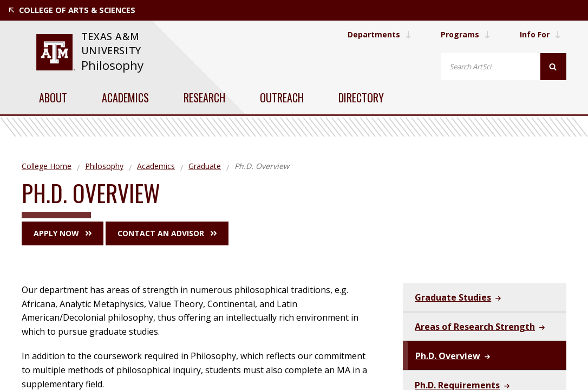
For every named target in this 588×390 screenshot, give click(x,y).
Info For (540, 34)
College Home (47, 166)
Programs (466, 34)
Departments (380, 34)
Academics (125, 97)
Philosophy (112, 65)
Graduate (205, 166)
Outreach (282, 97)
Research (204, 97)
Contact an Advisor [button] (167, 233)
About (53, 97)
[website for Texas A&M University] (55, 52)
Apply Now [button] (63, 233)
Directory (361, 97)
